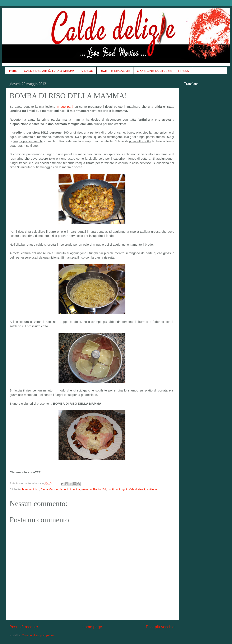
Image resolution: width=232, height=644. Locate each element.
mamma (87, 489)
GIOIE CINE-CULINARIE (154, 71)
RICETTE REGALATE (115, 71)
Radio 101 (100, 489)
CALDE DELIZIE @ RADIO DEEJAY (49, 71)
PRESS (184, 71)
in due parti (65, 107)
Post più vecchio (160, 627)
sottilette (152, 489)
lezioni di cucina (70, 489)
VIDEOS (87, 71)
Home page (92, 627)
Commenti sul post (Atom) (38, 635)
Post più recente (24, 627)
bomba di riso (31, 489)
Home (13, 71)
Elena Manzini (50, 489)
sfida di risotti (137, 489)
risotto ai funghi (117, 489)
